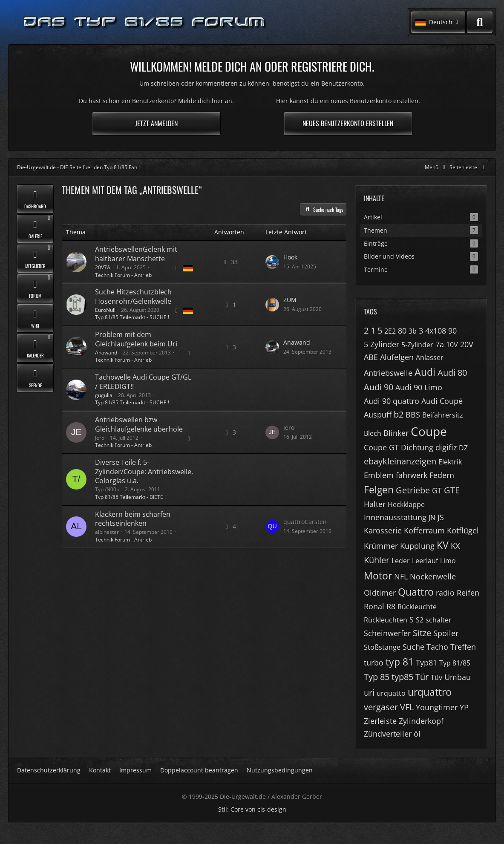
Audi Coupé (442, 401)
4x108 (436, 331)
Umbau (458, 677)
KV (443, 545)
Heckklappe (406, 504)
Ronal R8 (380, 606)
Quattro (416, 592)
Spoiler (446, 633)
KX (455, 546)
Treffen (463, 647)
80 (402, 331)
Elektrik (450, 462)
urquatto (391, 693)
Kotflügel (463, 530)
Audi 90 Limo (419, 387)
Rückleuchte (417, 607)
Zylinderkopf (421, 721)
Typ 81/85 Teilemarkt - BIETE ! (130, 497)
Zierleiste (380, 721)
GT (437, 490)
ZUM (290, 300)
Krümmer (381, 546)
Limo (448, 561)
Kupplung (417, 546)
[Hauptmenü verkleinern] (436, 167)
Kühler (377, 560)
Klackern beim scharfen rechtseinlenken (133, 519)
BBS (413, 415)
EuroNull (105, 310)
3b (413, 331)
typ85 (402, 677)
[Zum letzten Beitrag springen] (272, 262)
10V (452, 345)
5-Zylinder (417, 345)
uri (369, 693)
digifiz (446, 447)
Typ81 (426, 663)
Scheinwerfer (387, 633)
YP (464, 707)
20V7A (103, 267)
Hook (290, 257)
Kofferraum (424, 530)
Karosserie (383, 530)
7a (440, 344)
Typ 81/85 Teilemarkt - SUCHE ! (132, 317)
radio (445, 593)
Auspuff (378, 415)
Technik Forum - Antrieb (123, 275)
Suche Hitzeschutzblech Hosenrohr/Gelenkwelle (133, 297)
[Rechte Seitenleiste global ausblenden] (468, 167)
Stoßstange (382, 647)
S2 (420, 620)
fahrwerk (412, 475)
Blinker (396, 433)
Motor (378, 576)
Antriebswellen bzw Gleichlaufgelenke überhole (139, 424)
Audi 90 (379, 387)
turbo (374, 663)
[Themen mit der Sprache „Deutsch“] (188, 268)
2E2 (390, 331)
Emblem (379, 475)
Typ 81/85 (455, 663)
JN (432, 518)
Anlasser (430, 357)
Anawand (106, 353)
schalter (439, 620)
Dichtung (417, 447)
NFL (401, 576)
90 (452, 331)
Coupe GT (381, 447)
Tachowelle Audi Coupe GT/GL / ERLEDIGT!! (143, 382)
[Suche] (480, 22)
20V (467, 344)
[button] (438, 22)
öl (417, 734)
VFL (407, 707)
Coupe (429, 431)
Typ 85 (377, 677)
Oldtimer (380, 593)
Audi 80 (452, 373)
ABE (371, 357)
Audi (425, 372)
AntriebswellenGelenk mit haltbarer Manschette (136, 254)
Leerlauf (425, 561)
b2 (399, 414)
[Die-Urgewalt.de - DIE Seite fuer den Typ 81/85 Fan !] (145, 22)
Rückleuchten (386, 620)
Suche (413, 647)
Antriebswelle (388, 373)
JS (441, 517)
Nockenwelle (433, 576)
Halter (375, 504)
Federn (442, 475)
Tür (422, 677)
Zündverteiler (388, 734)
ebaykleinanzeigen (400, 461)
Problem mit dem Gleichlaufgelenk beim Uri (136, 339)
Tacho (437, 647)
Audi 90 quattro (392, 401)
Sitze (422, 633)
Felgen (379, 490)
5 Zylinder (382, 344)
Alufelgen (397, 357)
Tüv (436, 677)
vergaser (381, 707)
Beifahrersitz (443, 415)
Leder (401, 561)
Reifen (468, 593)
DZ (463, 448)
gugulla (104, 395)
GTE (452, 490)
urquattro (430, 692)
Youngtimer (437, 707)
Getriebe (413, 490)
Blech (373, 433)
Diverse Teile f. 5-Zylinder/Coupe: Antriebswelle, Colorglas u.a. (144, 471)
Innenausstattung (395, 517)
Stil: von (252, 809)
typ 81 (400, 662)
